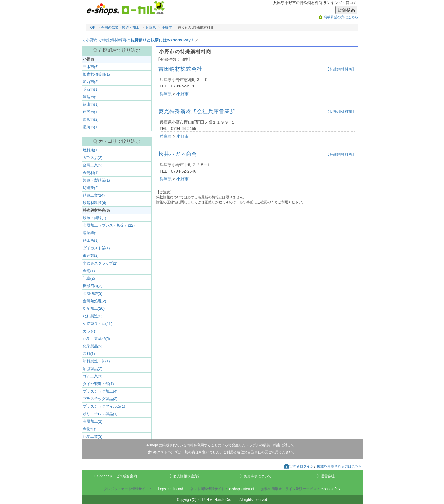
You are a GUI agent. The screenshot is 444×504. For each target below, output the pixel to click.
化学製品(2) (93, 346)
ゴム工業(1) (93, 376)
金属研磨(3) (93, 293)
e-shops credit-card (168, 489)
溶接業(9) (91, 233)
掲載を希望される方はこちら (339, 466)
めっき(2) (91, 331)
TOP (92, 28)
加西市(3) (91, 82)
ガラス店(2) (93, 158)
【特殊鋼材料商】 (341, 69)
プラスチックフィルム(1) (104, 406)
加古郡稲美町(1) (96, 74)
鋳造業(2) (91, 188)
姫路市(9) (91, 97)
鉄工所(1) (91, 240)
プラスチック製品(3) (100, 399)
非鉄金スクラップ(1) (100, 263)
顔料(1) (89, 354)
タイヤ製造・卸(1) (98, 384)
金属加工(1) (93, 421)
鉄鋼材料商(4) (95, 203)
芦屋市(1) (91, 112)
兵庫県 (151, 28)
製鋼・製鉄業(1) (96, 180)
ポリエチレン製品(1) (100, 414)
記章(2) (89, 278)
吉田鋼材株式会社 (180, 69)
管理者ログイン (299, 466)
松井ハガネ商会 (178, 154)
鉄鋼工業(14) (94, 195)
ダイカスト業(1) (96, 248)
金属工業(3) (93, 165)
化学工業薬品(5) (96, 339)
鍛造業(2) (91, 255)
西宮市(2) (91, 119)
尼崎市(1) (91, 127)
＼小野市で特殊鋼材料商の (138, 40)
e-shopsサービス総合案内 (117, 476)
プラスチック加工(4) (100, 391)
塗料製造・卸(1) (96, 361)
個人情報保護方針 (187, 476)
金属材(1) (91, 173)
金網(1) (89, 271)
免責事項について (257, 476)
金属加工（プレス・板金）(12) (109, 225)
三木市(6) (91, 67)
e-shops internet (242, 489)
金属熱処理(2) (95, 301)
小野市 (167, 28)
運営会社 (328, 476)
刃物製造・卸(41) (98, 324)
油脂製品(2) (93, 369)
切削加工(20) (94, 308)
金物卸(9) (91, 429)
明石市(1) (91, 89)
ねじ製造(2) (93, 316)
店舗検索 (346, 10)
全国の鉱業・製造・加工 (120, 28)
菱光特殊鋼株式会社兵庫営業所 (197, 111)
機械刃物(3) (93, 286)
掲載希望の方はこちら (341, 17)
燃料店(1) (91, 150)
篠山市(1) (91, 104)
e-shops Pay (331, 489)
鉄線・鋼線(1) (95, 218)
